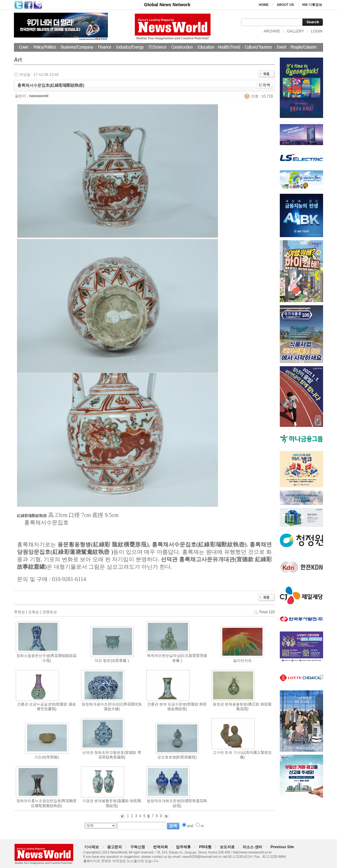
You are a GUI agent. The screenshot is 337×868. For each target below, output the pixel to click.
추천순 (19, 612)
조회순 (34, 612)
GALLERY (295, 31)
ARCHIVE (272, 31)
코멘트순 (50, 612)
